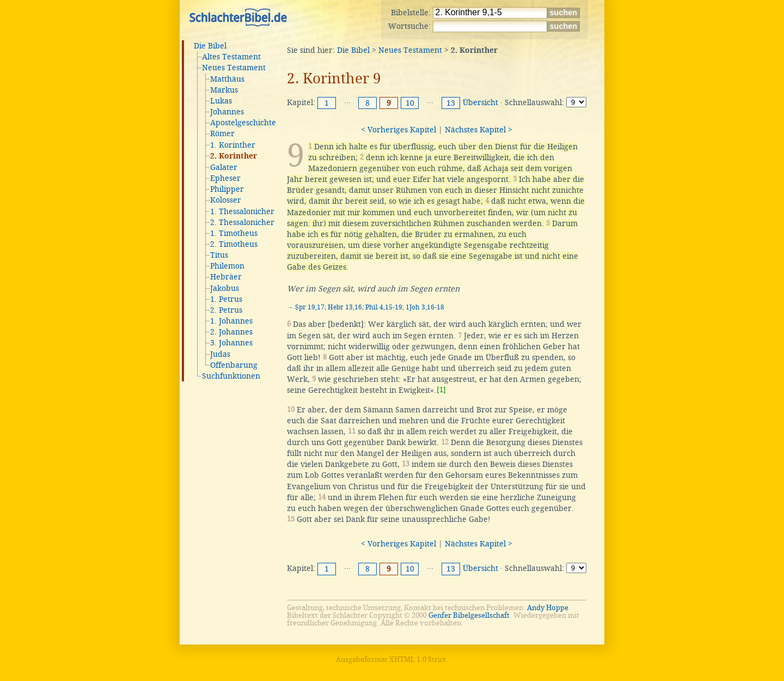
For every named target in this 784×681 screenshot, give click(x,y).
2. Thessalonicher (242, 222)
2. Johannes (231, 332)
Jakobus (225, 288)
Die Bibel (210, 46)
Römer (222, 133)
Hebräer (226, 277)
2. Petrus (226, 310)
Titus (219, 255)
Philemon (227, 266)
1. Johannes (231, 321)
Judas (220, 354)
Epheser (225, 178)
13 (451, 103)
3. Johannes (231, 343)
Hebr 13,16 (345, 307)
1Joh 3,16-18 (425, 307)
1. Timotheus (234, 233)
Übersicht (480, 102)
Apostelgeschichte (243, 123)
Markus (224, 90)
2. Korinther (234, 156)
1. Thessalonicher (242, 211)
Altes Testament (231, 57)
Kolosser (226, 200)
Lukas (221, 101)
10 (410, 103)
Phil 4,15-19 (384, 307)
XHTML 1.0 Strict (418, 659)
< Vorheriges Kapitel (399, 130)
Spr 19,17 (310, 307)
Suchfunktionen (231, 376)
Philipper (227, 189)
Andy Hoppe (548, 608)
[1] (441, 390)
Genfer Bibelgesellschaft (469, 615)
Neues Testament (234, 68)
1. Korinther (233, 145)
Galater (224, 167)
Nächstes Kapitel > (479, 130)
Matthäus (227, 79)
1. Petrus (226, 299)
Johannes (227, 112)
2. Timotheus (234, 244)
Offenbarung (234, 365)
